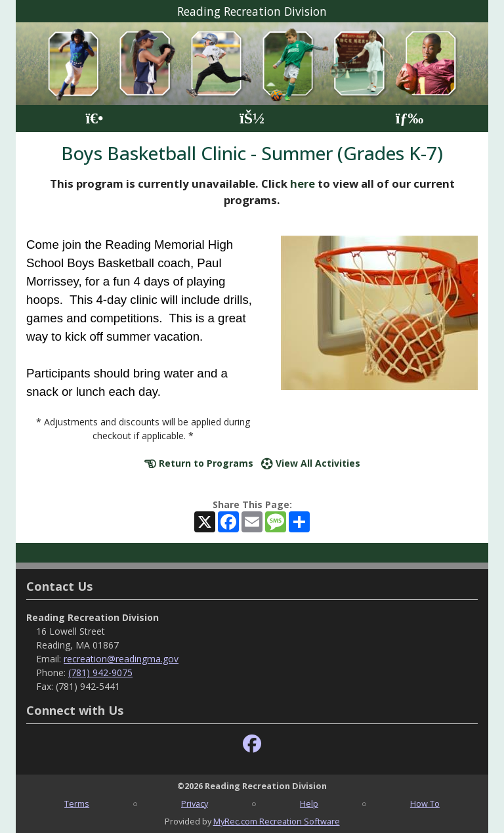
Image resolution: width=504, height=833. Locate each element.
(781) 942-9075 (100, 673)
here (303, 183)
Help (309, 803)
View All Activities (311, 463)
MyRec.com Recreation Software (277, 821)
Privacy (195, 803)
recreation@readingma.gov (121, 659)
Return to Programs (199, 463)
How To (425, 803)
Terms (77, 803)
